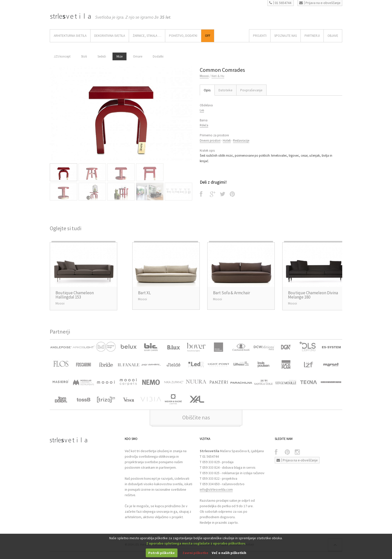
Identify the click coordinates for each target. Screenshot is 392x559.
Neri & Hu (218, 76)
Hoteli (227, 141)
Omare (138, 56)
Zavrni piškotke (195, 553)
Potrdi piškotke (161, 553)
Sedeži (102, 56)
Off (208, 36)
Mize (119, 56)
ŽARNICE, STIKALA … (147, 36)
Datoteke (225, 90)
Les (202, 110)
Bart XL (144, 293)
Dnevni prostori (210, 141)
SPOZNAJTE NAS (285, 36)
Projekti (260, 36)
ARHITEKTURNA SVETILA (70, 36)
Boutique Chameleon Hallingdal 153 (75, 295)
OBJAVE (333, 36)
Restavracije (241, 141)
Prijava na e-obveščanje (320, 3)
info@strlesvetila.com (216, 489)
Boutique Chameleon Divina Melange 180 (313, 295)
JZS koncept (62, 56)
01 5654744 (280, 3)
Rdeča (204, 125)
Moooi (204, 76)
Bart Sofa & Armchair (231, 293)
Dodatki (158, 56)
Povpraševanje (251, 90)
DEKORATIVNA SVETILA (110, 36)
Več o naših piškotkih (229, 553)
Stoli (84, 56)
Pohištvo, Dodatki (183, 36)
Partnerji (312, 36)
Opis (207, 90)
